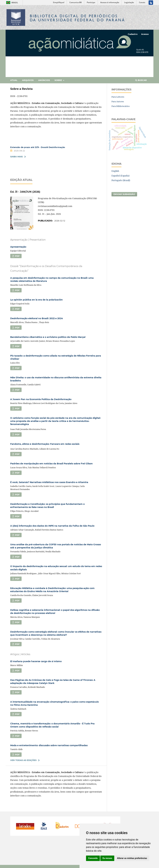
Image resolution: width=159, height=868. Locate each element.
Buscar (141, 80)
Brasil (12, 3)
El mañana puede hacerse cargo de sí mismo (36, 661)
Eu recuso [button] (107, 858)
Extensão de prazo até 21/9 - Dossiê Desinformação (38, 147)
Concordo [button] (93, 858)
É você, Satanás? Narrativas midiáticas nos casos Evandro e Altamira (49, 482)
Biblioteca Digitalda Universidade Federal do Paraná (77, 18)
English (115, 171)
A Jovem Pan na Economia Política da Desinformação (41, 399)
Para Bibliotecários (121, 106)
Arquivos (28, 80)
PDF (17, 256)
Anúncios (44, 80)
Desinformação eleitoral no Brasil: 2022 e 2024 (37, 318)
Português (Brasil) (121, 180)
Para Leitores (118, 97)
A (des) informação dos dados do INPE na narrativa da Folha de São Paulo (52, 526)
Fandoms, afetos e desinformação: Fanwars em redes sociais (45, 444)
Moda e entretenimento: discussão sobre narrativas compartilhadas (49, 745)
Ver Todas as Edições (23, 760)
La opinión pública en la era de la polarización (36, 300)
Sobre (59, 80)
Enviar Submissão (124, 194)
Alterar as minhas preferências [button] (132, 858)
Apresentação (18, 247)
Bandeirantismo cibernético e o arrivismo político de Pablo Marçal (48, 337)
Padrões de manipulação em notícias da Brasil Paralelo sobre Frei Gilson (51, 464)
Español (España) (120, 176)
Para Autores (118, 101)
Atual (14, 80)
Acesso (145, 34)
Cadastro (133, 34)
